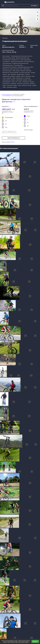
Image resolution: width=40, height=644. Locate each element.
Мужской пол (6, 69)
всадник (34, 85)
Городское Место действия (10, 67)
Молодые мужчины (29, 62)
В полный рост (6, 62)
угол (16, 82)
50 (6, 124)
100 (6, 127)
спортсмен (20, 84)
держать (9, 78)
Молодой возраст (7, 71)
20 (28, 126)
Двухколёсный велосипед (23, 58)
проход (29, 85)
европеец (13, 74)
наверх (15, 85)
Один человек (16, 71)
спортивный (25, 82)
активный (18, 76)
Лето (21, 69)
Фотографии (34, 6)
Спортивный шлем (16, 56)
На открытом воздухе (25, 73)
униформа (13, 84)
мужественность (7, 82)
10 (9, 117)
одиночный (19, 80)
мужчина (13, 76)
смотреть (27, 74)
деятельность (20, 78)
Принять (35, 641)
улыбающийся (20, 74)
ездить (4, 85)
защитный (28, 76)
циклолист (32, 84)
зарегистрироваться (14, 138)
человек (33, 73)
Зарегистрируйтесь (7, 94)
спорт (20, 82)
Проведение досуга (8, 65)
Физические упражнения (17, 62)
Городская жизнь (7, 63)
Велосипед (24, 56)
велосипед (26, 84)
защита (23, 76)
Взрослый (29, 71)
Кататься (30, 56)
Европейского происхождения (10, 73)
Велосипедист (6, 56)
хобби (14, 78)
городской (27, 78)
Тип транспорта (7, 60)
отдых (19, 85)
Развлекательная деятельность (20, 63)
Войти (13, 142)
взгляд (30, 80)
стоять (4, 78)
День (32, 67)
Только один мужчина (25, 60)
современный (6, 76)
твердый (31, 82)
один (9, 74)
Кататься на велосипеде (9, 58)
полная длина (6, 80)
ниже (13, 82)
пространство (6, 84)
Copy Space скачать (12, 87)
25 (6, 121)
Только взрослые (18, 65)
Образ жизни (27, 69)
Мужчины (23, 71)
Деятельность (15, 60)
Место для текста (15, 69)
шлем (33, 76)
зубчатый (24, 85)
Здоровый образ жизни (24, 67)
